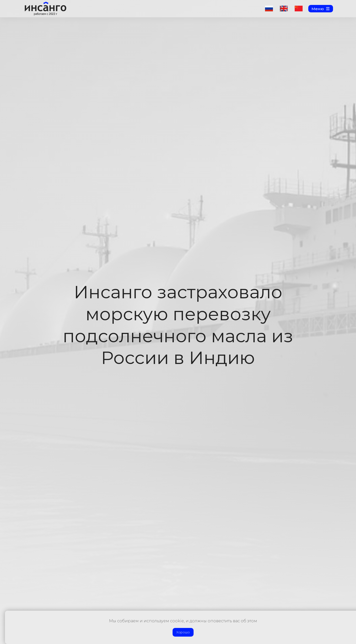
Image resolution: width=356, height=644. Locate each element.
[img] (45, 9)
